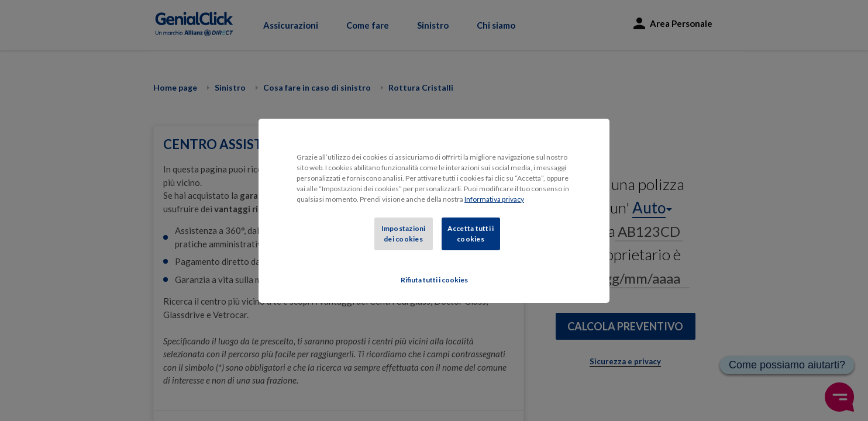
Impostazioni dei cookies (404, 234)
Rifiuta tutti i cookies (434, 280)
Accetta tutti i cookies (471, 234)
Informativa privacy (494, 199)
